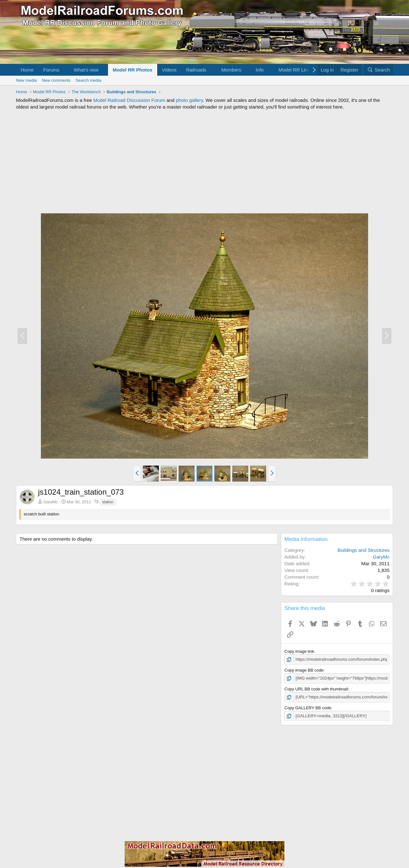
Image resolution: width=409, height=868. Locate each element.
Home (27, 70)
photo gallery (189, 100)
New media (26, 80)
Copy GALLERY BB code (308, 707)
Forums (51, 70)
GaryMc (51, 502)
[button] (65, 70)
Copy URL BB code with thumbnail (316, 689)
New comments (56, 80)
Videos (169, 70)
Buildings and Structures (363, 550)
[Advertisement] (204, 162)
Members (232, 70)
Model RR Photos (133, 70)
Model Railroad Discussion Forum (129, 100)
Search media (89, 80)
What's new (86, 70)
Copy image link (299, 651)
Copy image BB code (304, 670)
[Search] (378, 70)
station (108, 502)
